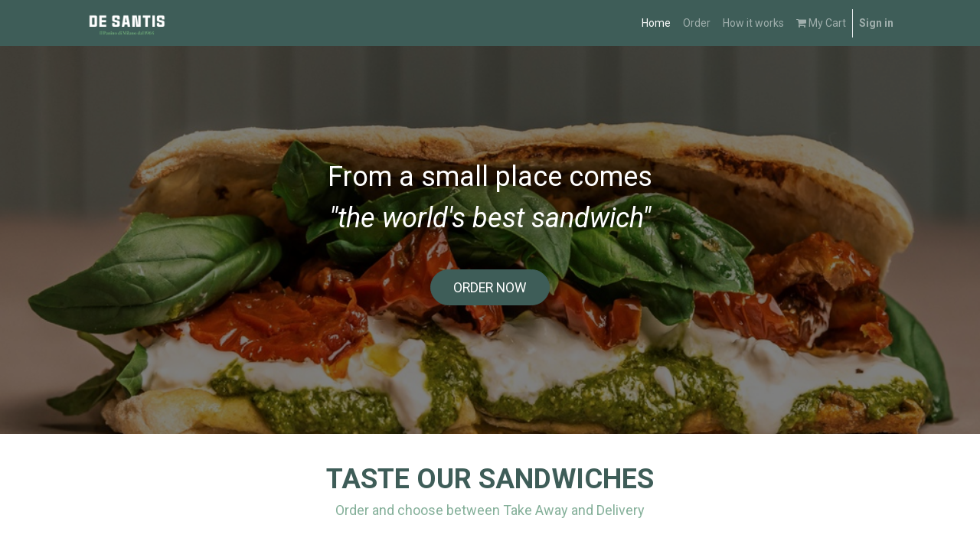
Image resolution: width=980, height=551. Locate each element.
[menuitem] (656, 23)
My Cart (821, 23)
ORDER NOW (490, 288)
